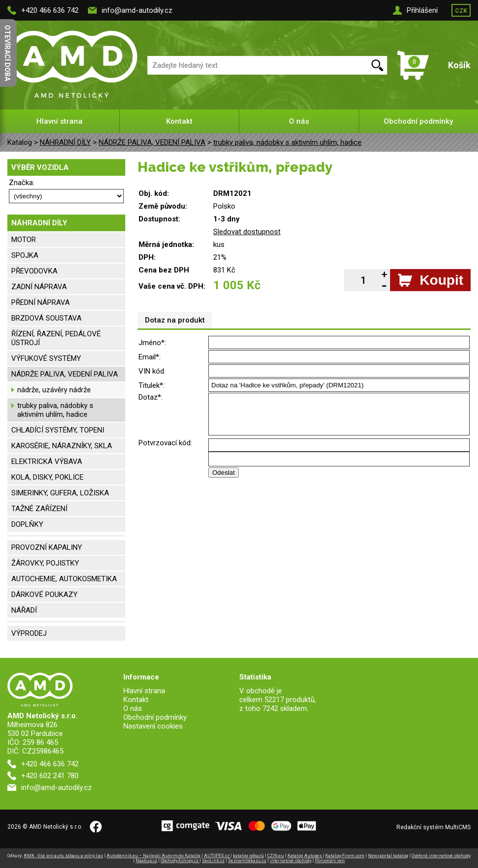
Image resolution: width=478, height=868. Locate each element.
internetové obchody (291, 861)
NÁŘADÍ (24, 610)
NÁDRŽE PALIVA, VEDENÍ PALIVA (152, 142)
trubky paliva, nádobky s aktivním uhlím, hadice (287, 142)
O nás (299, 121)
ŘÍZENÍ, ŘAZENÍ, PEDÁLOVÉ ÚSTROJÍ (56, 338)
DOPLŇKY (27, 524)
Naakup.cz (146, 861)
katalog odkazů (248, 856)
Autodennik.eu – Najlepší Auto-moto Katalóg (154, 856)
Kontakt (179, 121)
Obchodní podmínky (418, 121)
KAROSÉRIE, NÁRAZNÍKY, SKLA (62, 446)
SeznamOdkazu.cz (247, 861)
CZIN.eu (276, 856)
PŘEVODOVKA (34, 271)
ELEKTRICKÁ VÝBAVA (47, 461)
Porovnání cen (330, 861)
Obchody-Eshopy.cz (180, 861)
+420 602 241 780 (50, 776)
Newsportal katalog (388, 856)
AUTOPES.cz (217, 856)
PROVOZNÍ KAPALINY (47, 547)
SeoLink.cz (213, 861)
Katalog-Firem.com (345, 856)
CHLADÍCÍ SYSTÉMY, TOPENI (58, 430)
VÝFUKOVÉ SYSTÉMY (46, 358)
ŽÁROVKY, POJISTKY (45, 563)
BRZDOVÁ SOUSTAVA (46, 318)
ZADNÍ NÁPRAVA (39, 287)
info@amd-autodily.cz (137, 10)
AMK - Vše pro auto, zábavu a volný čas (63, 856)
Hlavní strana (59, 121)
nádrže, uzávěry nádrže (54, 390)
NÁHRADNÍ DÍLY (65, 142)
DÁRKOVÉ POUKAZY (44, 595)
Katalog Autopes (305, 856)
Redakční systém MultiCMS (434, 827)
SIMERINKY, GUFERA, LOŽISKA (60, 493)
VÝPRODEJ (29, 633)
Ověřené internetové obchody (441, 856)
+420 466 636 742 (50, 10)
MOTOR (24, 240)
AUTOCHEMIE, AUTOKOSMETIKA (64, 579)
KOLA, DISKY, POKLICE (47, 477)
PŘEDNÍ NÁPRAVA (41, 302)
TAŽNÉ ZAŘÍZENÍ (39, 509)
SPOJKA (25, 255)
